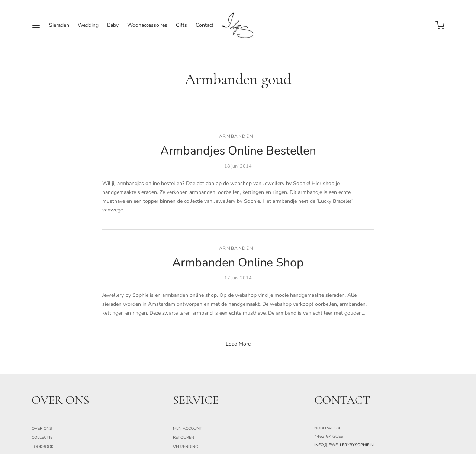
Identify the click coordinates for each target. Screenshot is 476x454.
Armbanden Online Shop (238, 263)
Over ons (42, 429)
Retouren (184, 437)
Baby (113, 25)
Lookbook (43, 447)
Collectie (42, 437)
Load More (238, 344)
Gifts (181, 25)
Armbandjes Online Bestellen (238, 151)
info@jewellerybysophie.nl (345, 445)
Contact (205, 25)
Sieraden (59, 25)
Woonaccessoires (147, 25)
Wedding (88, 25)
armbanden (236, 136)
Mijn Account (188, 429)
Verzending (186, 447)
